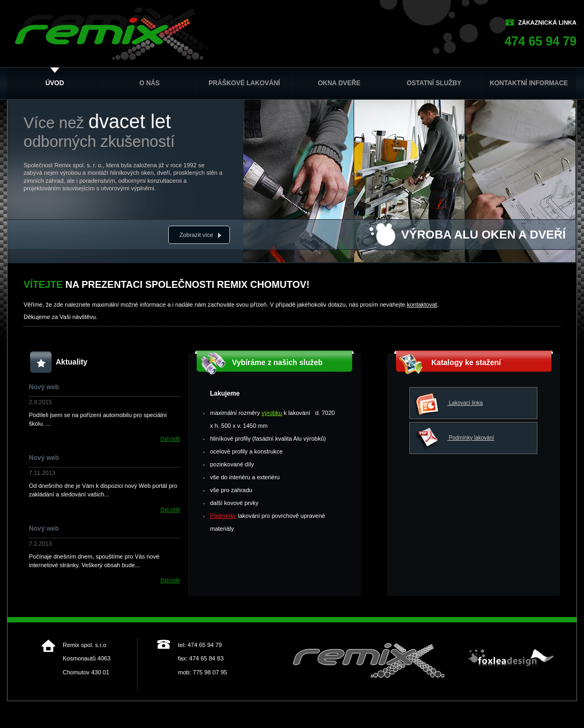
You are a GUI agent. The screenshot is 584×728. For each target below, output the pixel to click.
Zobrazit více (196, 235)
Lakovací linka (449, 403)
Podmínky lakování (455, 438)
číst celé (170, 439)
